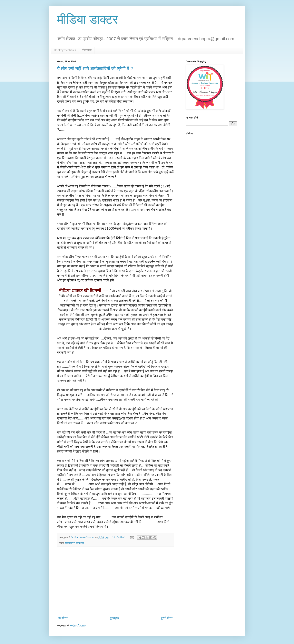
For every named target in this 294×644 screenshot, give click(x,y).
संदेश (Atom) (78, 625)
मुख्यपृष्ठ (114, 618)
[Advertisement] (115, 581)
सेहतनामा (87, 50)
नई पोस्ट (63, 618)
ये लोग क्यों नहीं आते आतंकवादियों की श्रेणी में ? (95, 69)
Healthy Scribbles (65, 50)
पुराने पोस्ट (167, 618)
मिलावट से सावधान (75, 543)
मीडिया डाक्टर (88, 20)
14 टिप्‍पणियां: (119, 537)
